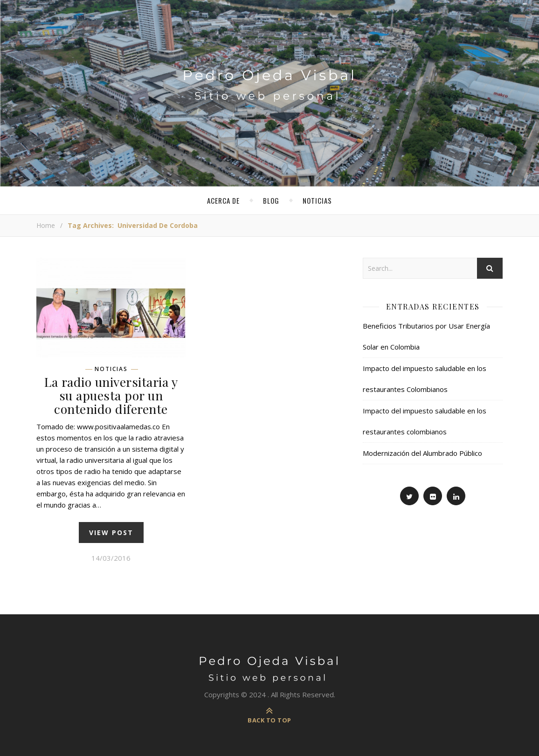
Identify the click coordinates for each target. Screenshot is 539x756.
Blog (271, 200)
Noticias (317, 200)
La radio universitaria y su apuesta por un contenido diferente (111, 395)
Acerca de (223, 200)
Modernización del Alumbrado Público (422, 453)
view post (111, 533)
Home (46, 225)
